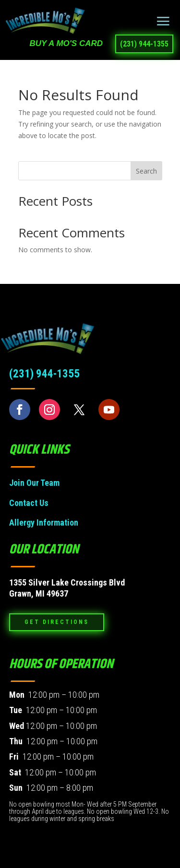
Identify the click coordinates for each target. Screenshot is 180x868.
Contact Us (29, 503)
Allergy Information (44, 522)
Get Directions (57, 622)
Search (146, 171)
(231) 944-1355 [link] (44, 374)
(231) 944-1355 (144, 44)
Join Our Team (34, 483)
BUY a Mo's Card (66, 43)
